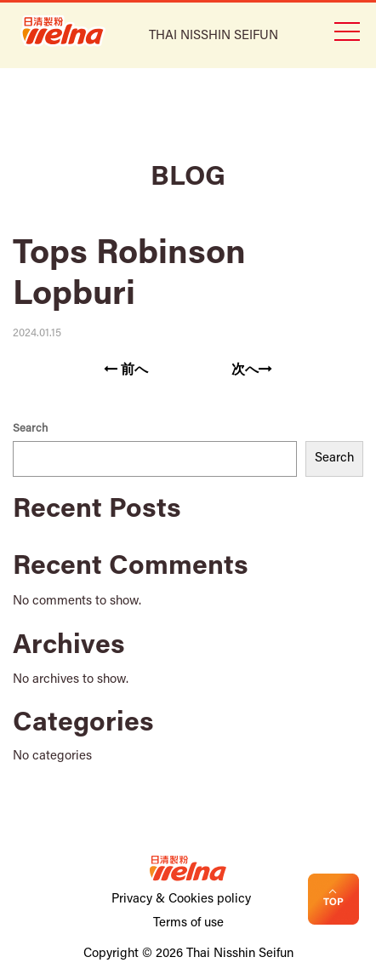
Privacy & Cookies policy (181, 900)
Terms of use (188, 923)
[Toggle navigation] (346, 30)
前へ (126, 370)
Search (30, 429)
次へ (252, 370)
